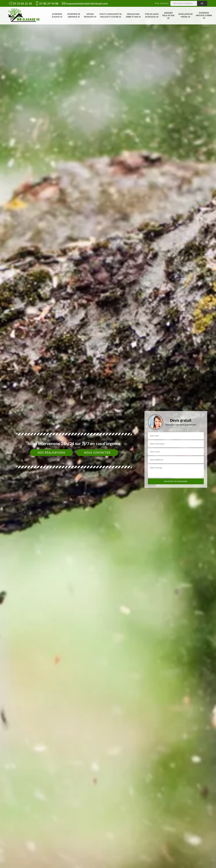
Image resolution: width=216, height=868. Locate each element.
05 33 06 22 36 (20, 3)
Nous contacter (97, 453)
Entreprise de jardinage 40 (74, 15)
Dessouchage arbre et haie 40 (133, 15)
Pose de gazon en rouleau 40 (152, 15)
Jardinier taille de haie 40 (168, 16)
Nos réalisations (51, 453)
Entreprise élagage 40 (57, 15)
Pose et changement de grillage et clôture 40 (111, 15)
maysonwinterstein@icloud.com (85, 3)
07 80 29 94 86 (47, 3)
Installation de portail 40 (186, 15)
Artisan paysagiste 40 (90, 15)
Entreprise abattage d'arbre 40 (204, 16)
